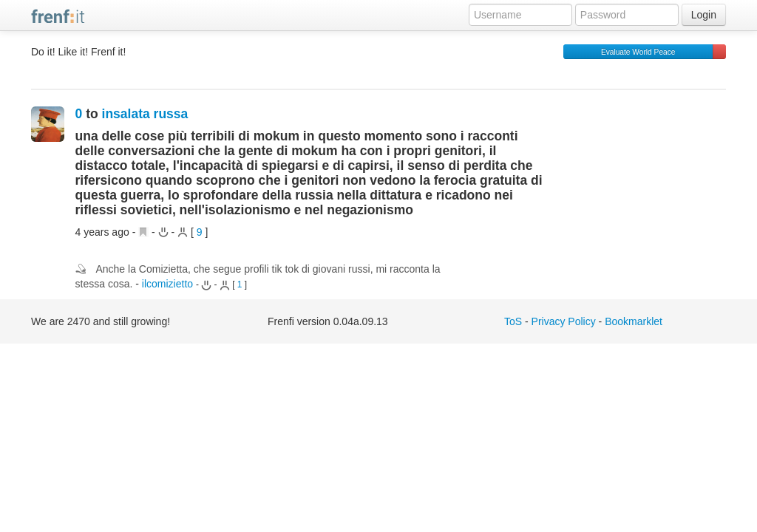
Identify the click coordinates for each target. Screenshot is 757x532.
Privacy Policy (564, 321)
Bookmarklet (634, 321)
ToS (513, 321)
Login (704, 15)
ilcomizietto (167, 284)
